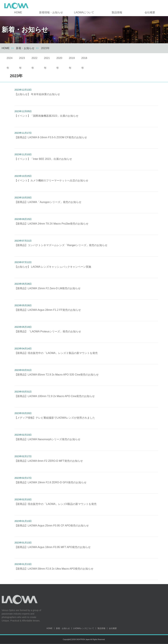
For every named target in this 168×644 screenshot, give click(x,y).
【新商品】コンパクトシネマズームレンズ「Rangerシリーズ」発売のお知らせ (61, 245)
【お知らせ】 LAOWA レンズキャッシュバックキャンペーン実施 (53, 267)
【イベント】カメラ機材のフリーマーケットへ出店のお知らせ (51, 181)
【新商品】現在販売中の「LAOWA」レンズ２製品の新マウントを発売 (56, 353)
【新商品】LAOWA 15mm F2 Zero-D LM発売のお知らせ (48, 288)
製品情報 (117, 12)
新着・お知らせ (25, 48)
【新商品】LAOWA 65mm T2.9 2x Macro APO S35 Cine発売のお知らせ (57, 375)
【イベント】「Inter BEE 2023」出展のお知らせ (43, 159)
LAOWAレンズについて (84, 628)
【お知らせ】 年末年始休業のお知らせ (37, 94)
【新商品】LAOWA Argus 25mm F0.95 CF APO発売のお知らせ (52, 526)
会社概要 (150, 12)
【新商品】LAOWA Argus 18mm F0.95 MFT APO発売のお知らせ (53, 547)
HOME (18, 12)
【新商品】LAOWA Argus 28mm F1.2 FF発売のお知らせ (48, 310)
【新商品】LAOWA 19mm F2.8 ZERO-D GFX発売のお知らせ (50, 482)
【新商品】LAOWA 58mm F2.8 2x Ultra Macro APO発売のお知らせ (54, 569)
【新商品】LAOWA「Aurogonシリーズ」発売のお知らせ (48, 202)
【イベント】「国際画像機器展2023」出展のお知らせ (46, 116)
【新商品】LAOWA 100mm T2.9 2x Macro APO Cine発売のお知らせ (55, 396)
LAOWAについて (84, 12)
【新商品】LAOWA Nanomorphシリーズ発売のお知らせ (47, 439)
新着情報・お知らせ (51, 12)
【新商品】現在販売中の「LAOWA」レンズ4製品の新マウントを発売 (56, 504)
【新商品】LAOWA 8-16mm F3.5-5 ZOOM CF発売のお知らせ (51, 137)
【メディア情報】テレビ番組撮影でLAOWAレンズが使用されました (55, 418)
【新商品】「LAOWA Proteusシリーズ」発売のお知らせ (48, 331)
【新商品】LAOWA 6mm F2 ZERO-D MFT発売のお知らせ (49, 461)
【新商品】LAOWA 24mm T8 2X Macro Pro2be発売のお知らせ (51, 224)
